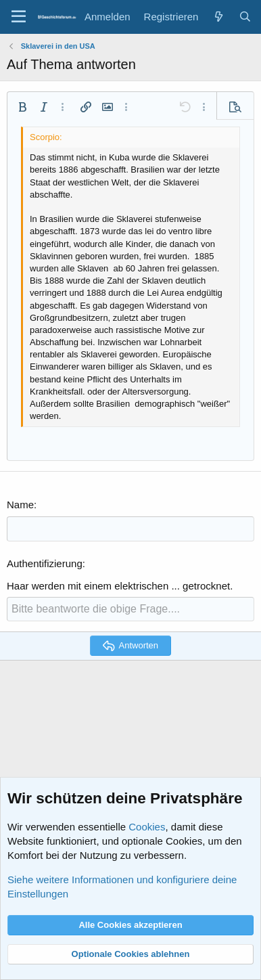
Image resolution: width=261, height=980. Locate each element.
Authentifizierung (45, 563)
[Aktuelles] (218, 17)
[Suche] (245, 17)
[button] (22, 107)
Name (20, 505)
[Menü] (19, 17)
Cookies (147, 827)
